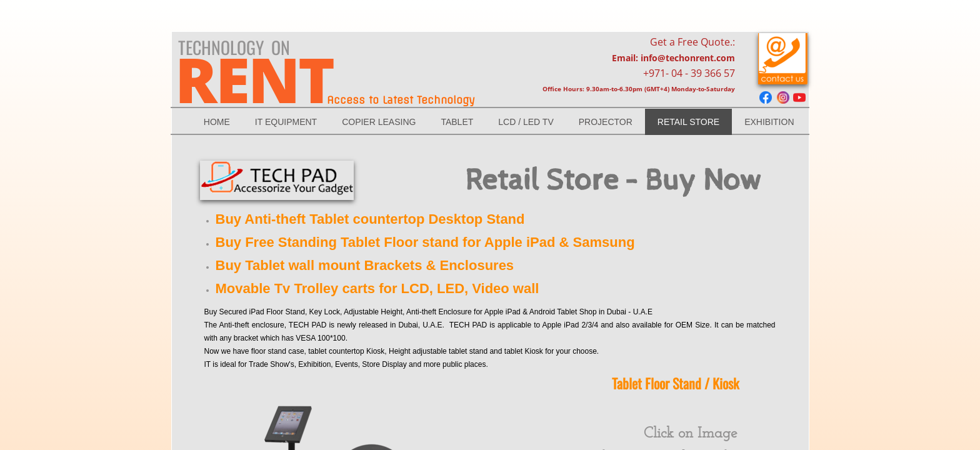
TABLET (457, 122)
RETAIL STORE (688, 122)
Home (217, 122)
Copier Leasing (379, 122)
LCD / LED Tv (526, 122)
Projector (606, 122)
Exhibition (769, 122)
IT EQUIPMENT (286, 122)
